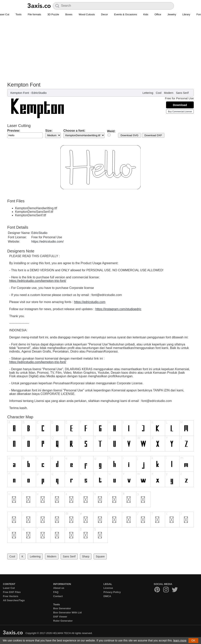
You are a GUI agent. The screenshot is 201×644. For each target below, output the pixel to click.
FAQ (56, 592)
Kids (146, 14)
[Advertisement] (100, 47)
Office (158, 14)
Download (180, 105)
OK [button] (193, 640)
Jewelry (172, 14)
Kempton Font (20, 93)
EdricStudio (39, 93)
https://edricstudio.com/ (48, 242)
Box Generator (62, 608)
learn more (180, 640)
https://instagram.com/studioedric (118, 309)
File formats (34, 14)
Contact (58, 596)
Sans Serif (182, 93)
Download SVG (129, 135)
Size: (49, 131)
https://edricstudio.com (90, 302)
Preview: (14, 131)
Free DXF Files (12, 592)
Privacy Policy (112, 592)
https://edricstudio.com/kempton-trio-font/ (38, 281)
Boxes (69, 14)
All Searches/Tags (14, 600)
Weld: (111, 131)
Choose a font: (74, 131)
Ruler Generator (63, 621)
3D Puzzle (53, 14)
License (108, 588)
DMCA (107, 596)
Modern (169, 93)
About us (59, 588)
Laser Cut (9, 588)
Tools (18, 14)
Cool (159, 93)
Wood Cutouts (87, 14)
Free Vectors (11, 596)
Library (186, 14)
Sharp (86, 556)
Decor (105, 14)
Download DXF (153, 135)
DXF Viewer (60, 617)
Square (100, 556)
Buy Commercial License (180, 111)
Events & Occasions (126, 14)
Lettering (148, 93)
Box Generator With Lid (67, 612)
